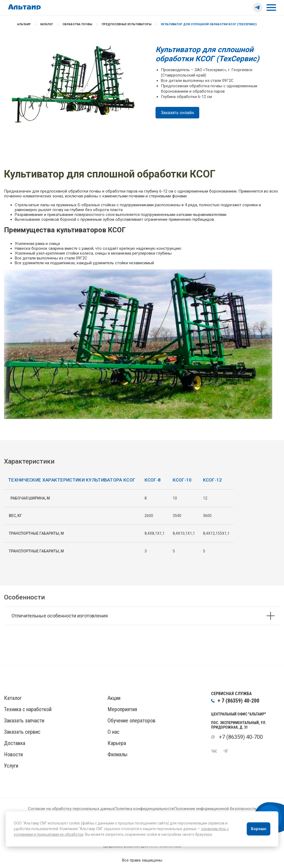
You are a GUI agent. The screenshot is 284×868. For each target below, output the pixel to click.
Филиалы (117, 754)
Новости (13, 754)
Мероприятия (122, 709)
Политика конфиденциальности (144, 809)
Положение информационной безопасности (215, 809)
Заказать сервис (22, 732)
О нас (113, 732)
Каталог (47, 24)
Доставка (15, 743)
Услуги (11, 766)
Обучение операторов (132, 721)
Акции (114, 698)
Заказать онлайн (177, 113)
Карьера (117, 743)
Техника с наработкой (28, 709)
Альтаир (24, 24)
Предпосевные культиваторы (127, 24)
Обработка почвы (77, 24)
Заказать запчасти (24, 721)
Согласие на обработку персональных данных (71, 809)
